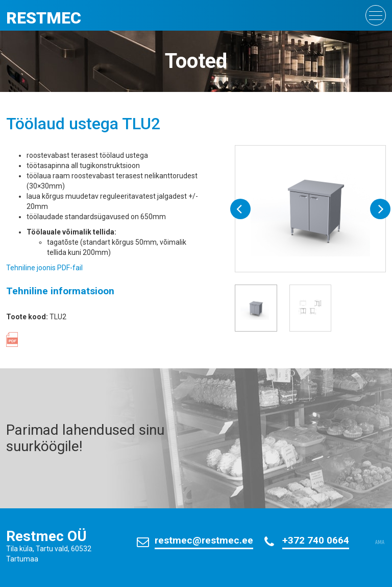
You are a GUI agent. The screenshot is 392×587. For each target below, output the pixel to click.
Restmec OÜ (46, 536)
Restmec (44, 18)
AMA (380, 543)
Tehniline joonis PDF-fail (44, 268)
